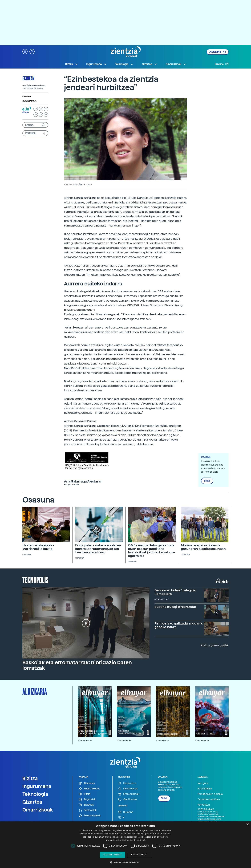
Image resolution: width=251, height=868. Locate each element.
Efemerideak (129, 794)
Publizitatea (205, 789)
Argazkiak (87, 799)
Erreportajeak (90, 816)
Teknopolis (35, 580)
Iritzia (85, 794)
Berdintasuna (29, 101)
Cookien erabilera (209, 799)
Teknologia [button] (124, 64)
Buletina (222, 64)
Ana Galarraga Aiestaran (34, 85)
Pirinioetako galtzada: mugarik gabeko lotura (178, 625)
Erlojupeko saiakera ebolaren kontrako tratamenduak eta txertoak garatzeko (98, 549)
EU (36, 109)
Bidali (207, 481)
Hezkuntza (127, 783)
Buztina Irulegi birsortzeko (175, 607)
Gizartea (32, 802)
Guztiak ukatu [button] (139, 855)
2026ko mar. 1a (85, 741)
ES (41, 109)
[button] (25, 51)
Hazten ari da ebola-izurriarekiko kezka (38, 547)
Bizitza (30, 778)
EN (36, 115)
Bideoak (86, 805)
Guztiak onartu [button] (112, 855)
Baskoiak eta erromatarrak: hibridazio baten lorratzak (77, 665)
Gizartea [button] (150, 64)
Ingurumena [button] (97, 64)
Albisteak (87, 783)
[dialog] (125, 845)
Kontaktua (204, 805)
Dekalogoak (128, 789)
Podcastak (88, 810)
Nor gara (203, 783)
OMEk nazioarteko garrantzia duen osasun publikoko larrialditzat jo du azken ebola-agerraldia (152, 551)
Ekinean (28, 78)
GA (46, 115)
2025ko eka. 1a (202, 741)
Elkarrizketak (89, 789)
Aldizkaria (218, 52)
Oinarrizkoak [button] (176, 64)
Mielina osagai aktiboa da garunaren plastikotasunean (203, 547)
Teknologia (35, 794)
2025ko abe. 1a (124, 741)
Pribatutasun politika (210, 794)
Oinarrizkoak (38, 810)
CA (41, 115)
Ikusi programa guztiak (215, 645)
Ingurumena (37, 786)
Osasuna (27, 97)
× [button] (247, 825)
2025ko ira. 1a (162, 741)
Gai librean (128, 799)
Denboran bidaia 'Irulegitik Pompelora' (175, 592)
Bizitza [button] (72, 64)
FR (46, 109)
